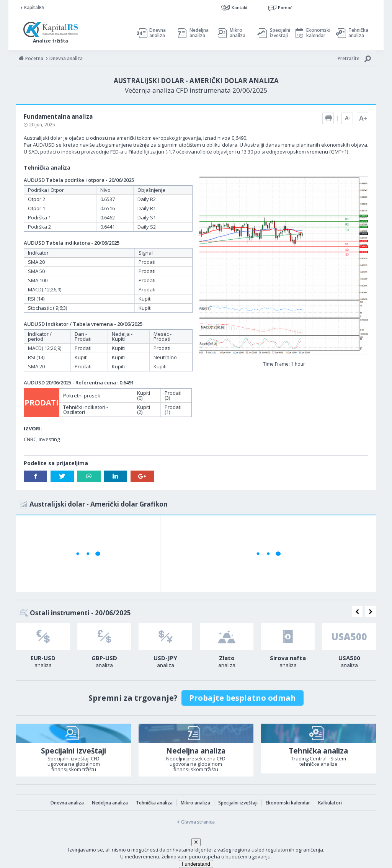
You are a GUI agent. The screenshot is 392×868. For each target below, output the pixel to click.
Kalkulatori (330, 803)
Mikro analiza (238, 33)
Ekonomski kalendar (317, 33)
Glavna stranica (198, 822)
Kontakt (240, 7)
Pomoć (285, 7)
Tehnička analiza (358, 33)
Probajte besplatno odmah (243, 698)
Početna (34, 58)
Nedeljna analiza (199, 33)
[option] (43, 648)
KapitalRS (34, 7)
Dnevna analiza (158, 33)
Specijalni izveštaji (278, 33)
